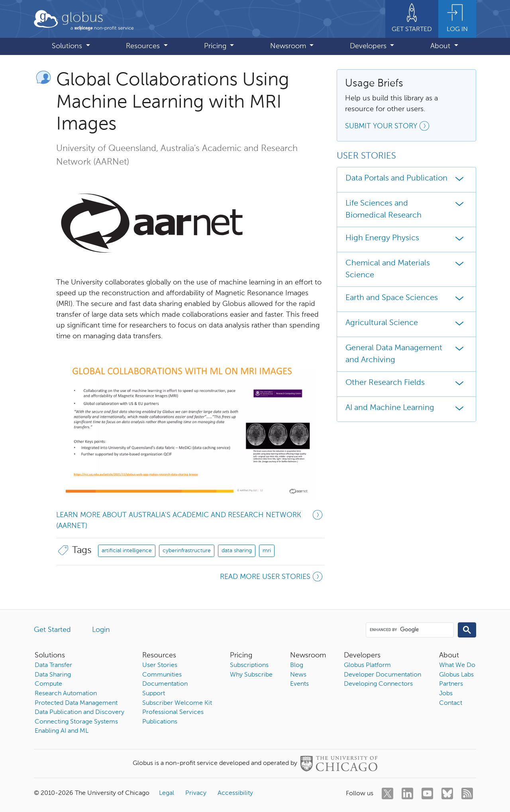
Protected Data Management (76, 703)
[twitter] (387, 793)
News (298, 675)
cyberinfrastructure (187, 551)
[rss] (467, 793)
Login (101, 630)
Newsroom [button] (289, 46)
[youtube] (427, 793)
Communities (162, 675)
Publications (160, 722)
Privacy (196, 793)
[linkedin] (407, 793)
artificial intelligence (127, 551)
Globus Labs (456, 675)
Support (154, 694)
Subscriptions (249, 665)
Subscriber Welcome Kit (177, 703)
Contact (451, 703)
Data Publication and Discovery (79, 712)
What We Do (457, 665)
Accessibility (235, 793)
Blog (297, 665)
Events (299, 684)
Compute (48, 684)
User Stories (160, 665)
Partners (451, 684)
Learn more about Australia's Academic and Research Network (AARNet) (190, 520)
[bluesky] (447, 793)
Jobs (446, 694)
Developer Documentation (382, 675)
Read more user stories (272, 578)
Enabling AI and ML (62, 731)
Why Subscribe (251, 675)
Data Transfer (53, 665)
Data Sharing (53, 675)
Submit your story (388, 127)
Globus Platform (367, 665)
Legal (167, 793)
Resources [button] (144, 46)
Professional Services (173, 712)
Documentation (165, 684)
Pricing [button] (216, 46)
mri (267, 551)
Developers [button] (369, 46)
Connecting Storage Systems (76, 722)
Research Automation (66, 694)
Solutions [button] (68, 46)
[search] (409, 630)
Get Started (52, 630)
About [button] (441, 46)
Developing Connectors (378, 684)
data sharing (237, 551)
